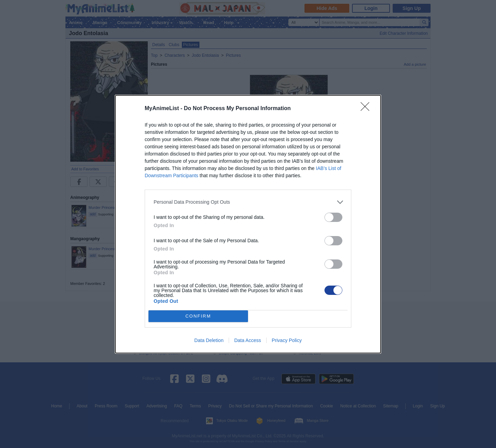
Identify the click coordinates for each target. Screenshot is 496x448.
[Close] (367, 109)
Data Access (248, 340)
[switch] (333, 217)
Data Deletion (209, 340)
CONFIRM (198, 316)
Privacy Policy (287, 340)
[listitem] (248, 202)
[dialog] (248, 224)
